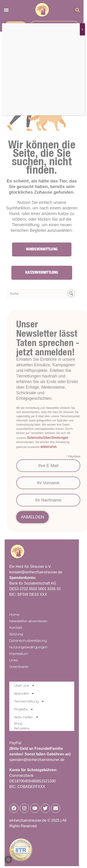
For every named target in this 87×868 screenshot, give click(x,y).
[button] (8, 860)
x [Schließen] (82, 29)
